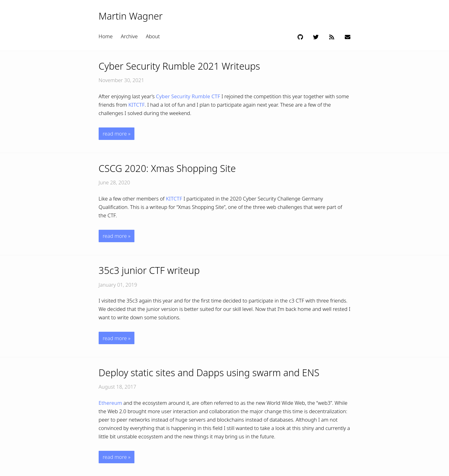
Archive (129, 36)
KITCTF (136, 105)
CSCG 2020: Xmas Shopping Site (167, 168)
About (153, 36)
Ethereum (110, 403)
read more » (117, 134)
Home (106, 36)
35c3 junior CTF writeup (149, 270)
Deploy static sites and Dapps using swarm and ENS (209, 373)
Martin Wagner (131, 16)
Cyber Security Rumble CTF (188, 96)
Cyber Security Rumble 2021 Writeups (179, 66)
